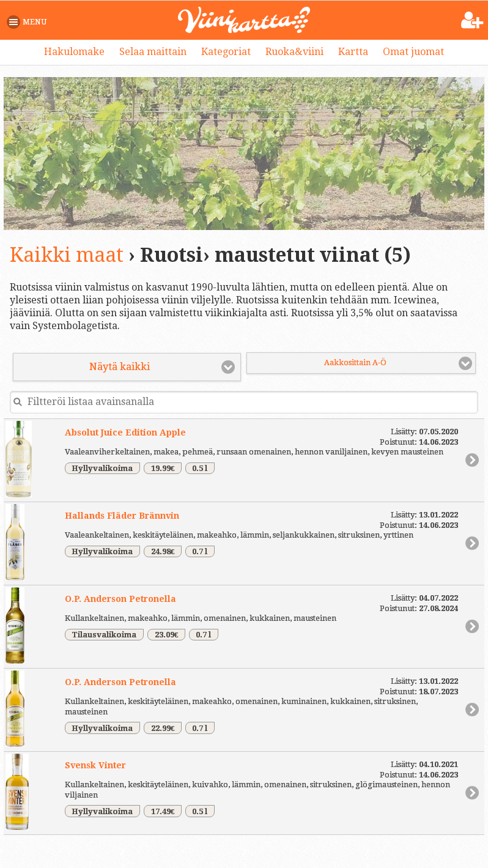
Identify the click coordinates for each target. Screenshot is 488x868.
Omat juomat (413, 52)
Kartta (353, 52)
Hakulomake (74, 52)
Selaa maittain (153, 52)
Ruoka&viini (294, 52)
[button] (29, 22)
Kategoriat (226, 52)
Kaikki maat (67, 255)
